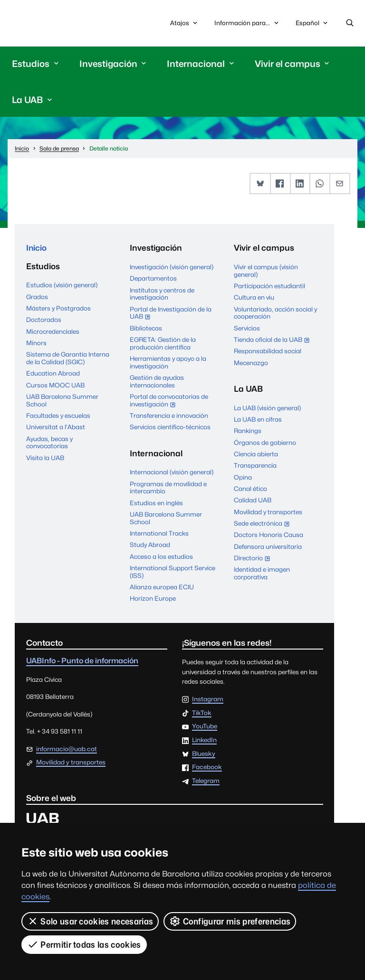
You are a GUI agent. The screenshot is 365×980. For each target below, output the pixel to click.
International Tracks (159, 534)
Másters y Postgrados (58, 309)
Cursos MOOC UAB (55, 386)
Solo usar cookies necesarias (90, 921)
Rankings (248, 431)
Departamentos (153, 279)
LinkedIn (204, 741)
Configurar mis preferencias (230, 921)
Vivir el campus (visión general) (266, 271)
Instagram (208, 700)
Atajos (185, 23)
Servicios (247, 328)
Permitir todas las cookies (84, 944)
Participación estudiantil (269, 286)
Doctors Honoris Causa (269, 535)
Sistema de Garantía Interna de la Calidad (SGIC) (68, 359)
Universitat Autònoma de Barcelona (55, 23)
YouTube (205, 727)
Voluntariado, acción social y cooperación (275, 313)
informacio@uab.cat (67, 749)
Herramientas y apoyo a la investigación (168, 363)
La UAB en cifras (258, 420)
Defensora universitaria (268, 547)
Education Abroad (53, 374)
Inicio (37, 248)
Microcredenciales (53, 332)
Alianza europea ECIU (162, 587)
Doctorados (44, 320)
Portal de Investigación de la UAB (171, 314)
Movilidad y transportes (268, 512)
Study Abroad (150, 545)
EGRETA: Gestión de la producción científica (163, 344)
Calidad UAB (253, 500)
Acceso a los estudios (161, 556)
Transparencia (255, 466)
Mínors (36, 344)
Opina (243, 477)
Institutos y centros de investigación (162, 294)
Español (312, 25)
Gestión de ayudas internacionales (157, 382)
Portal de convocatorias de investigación (169, 402)
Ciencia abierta (256, 454)
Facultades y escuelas (58, 416)
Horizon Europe (153, 599)
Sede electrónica (264, 525)
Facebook (207, 768)
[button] (260, 184)
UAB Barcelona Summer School (62, 401)
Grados (37, 297)
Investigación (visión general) (172, 267)
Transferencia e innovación (169, 416)
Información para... (247, 23)
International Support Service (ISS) (173, 572)
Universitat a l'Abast (56, 428)
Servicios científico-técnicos (170, 427)
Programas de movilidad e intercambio (168, 488)
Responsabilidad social (268, 351)
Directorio (254, 559)
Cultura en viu (254, 298)
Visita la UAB (45, 459)
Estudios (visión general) (62, 286)
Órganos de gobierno (265, 443)
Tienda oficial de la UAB (274, 341)
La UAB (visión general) (267, 408)
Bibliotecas (146, 328)
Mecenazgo (251, 363)
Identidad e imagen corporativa (262, 574)
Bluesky (204, 754)
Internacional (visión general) (172, 472)
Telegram (206, 782)
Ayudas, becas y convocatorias (49, 443)
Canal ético (250, 489)
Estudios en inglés (156, 503)
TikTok (202, 713)
